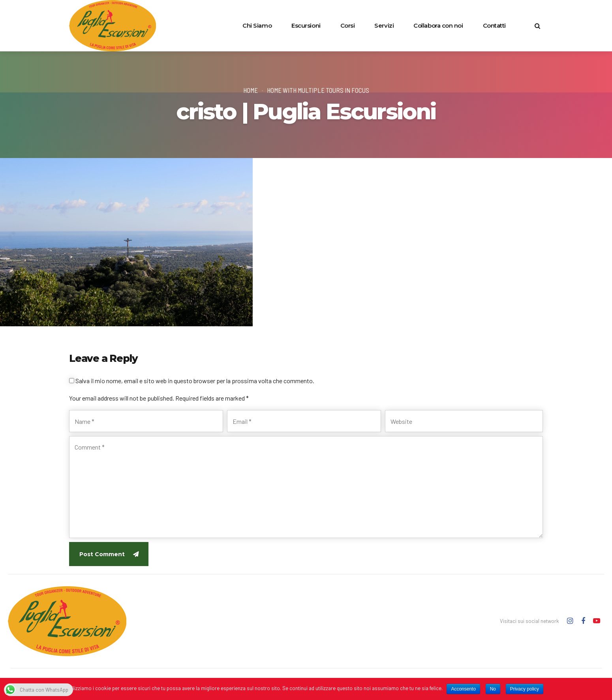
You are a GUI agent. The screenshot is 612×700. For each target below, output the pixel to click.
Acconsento (463, 689)
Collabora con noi (438, 25)
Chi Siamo (257, 25)
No (493, 689)
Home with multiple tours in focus (318, 90)
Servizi (384, 25)
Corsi (348, 25)
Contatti (494, 25)
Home (251, 90)
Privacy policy (525, 689)
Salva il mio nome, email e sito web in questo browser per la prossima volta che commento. (195, 381)
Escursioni (306, 25)
